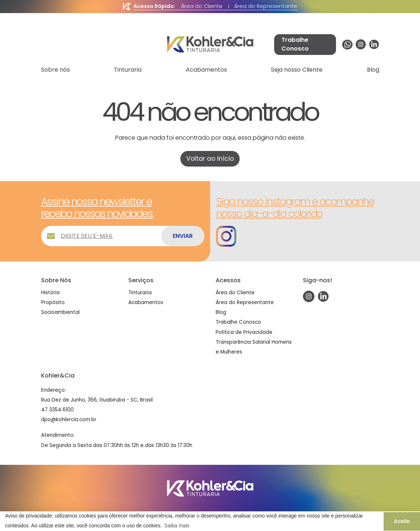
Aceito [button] (402, 521)
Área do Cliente (202, 6)
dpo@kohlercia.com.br (69, 420)
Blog (373, 70)
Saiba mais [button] (177, 526)
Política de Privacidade (244, 332)
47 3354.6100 (57, 410)
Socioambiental (60, 312)
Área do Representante (266, 6)
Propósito (53, 302)
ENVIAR (183, 236)
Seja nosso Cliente (297, 70)
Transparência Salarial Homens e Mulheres (254, 347)
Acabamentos (206, 70)
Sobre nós (55, 70)
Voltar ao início (210, 159)
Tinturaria (128, 70)
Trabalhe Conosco (238, 322)
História (50, 293)
